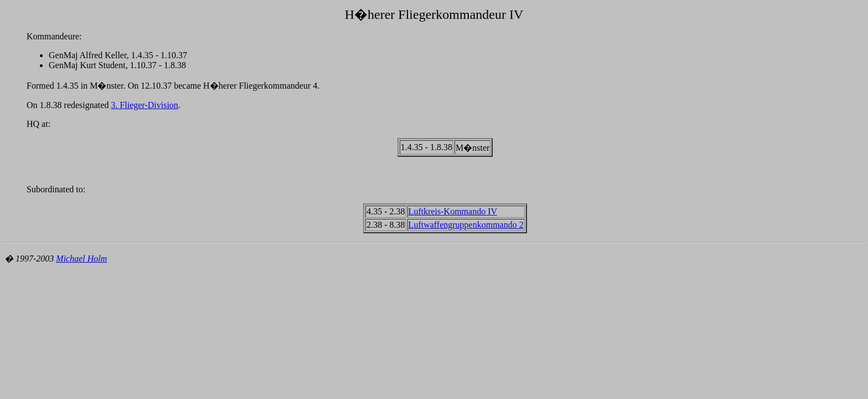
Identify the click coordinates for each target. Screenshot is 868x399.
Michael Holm (81, 259)
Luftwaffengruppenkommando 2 (466, 225)
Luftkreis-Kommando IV (453, 211)
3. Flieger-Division (144, 105)
